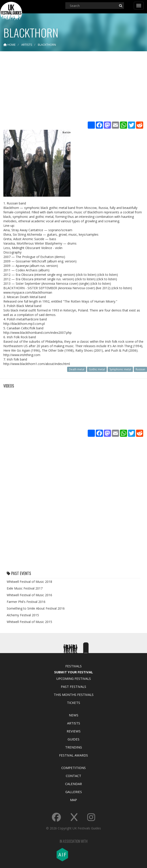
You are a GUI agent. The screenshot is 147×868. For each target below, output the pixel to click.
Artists (74, 723)
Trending (73, 747)
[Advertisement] (73, 87)
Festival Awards (73, 755)
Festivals (73, 666)
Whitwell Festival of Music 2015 (29, 622)
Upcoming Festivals (73, 678)
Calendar (73, 784)
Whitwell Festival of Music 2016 (29, 595)
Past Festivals (73, 687)
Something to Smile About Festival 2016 (36, 608)
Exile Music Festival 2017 (25, 588)
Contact (73, 776)
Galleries (74, 792)
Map (73, 800)
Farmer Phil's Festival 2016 (26, 602)
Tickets (73, 703)
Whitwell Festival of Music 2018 (29, 582)
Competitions (73, 768)
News (74, 715)
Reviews (74, 731)
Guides (73, 739)
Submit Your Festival (73, 672)
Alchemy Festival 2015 (23, 615)
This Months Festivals (74, 695)
